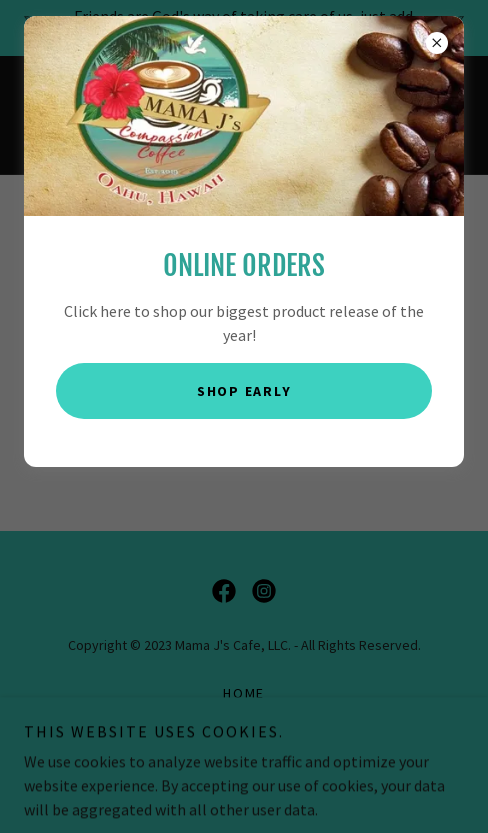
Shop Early (244, 391)
